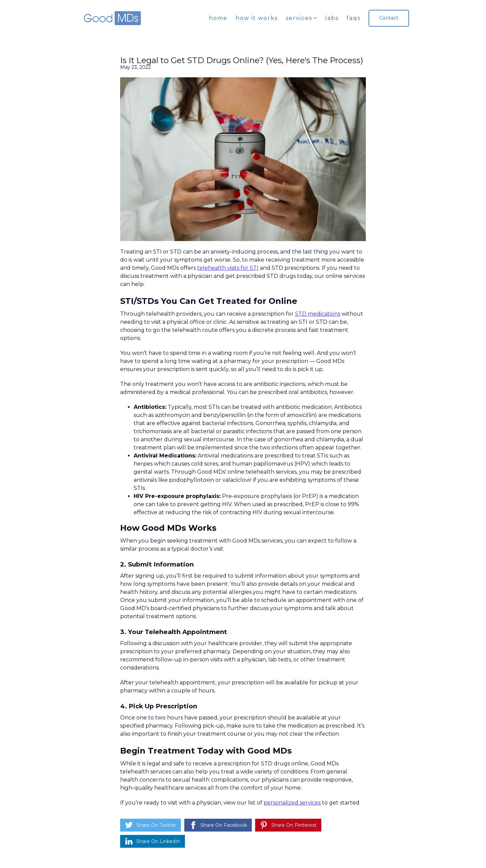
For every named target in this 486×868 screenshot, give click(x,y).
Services (299, 18)
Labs (332, 18)
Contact (389, 18)
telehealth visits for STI (228, 268)
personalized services (292, 803)
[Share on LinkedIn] (153, 841)
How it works (257, 18)
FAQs (354, 18)
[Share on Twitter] (151, 825)
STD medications (318, 314)
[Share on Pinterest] (288, 825)
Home (218, 18)
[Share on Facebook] (218, 825)
